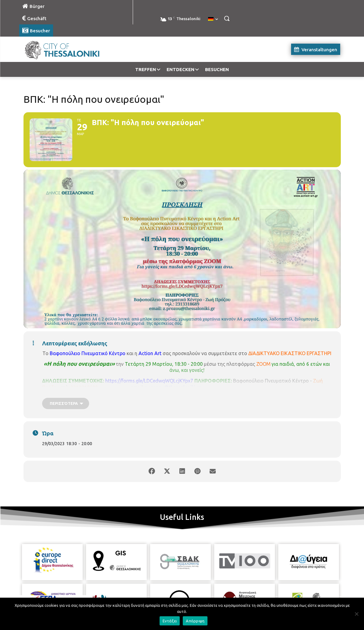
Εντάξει (170, 621)
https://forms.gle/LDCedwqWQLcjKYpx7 (149, 381)
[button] (227, 18)
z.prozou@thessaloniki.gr (173, 387)
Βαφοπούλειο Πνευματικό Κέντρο (88, 353)
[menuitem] (213, 19)
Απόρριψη (195, 621)
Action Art (150, 353)
